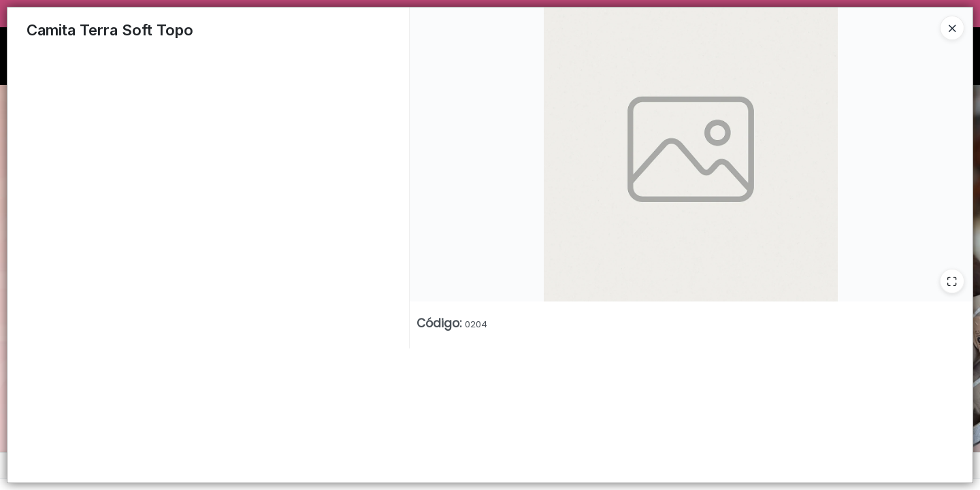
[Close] (952, 28)
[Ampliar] (952, 281)
